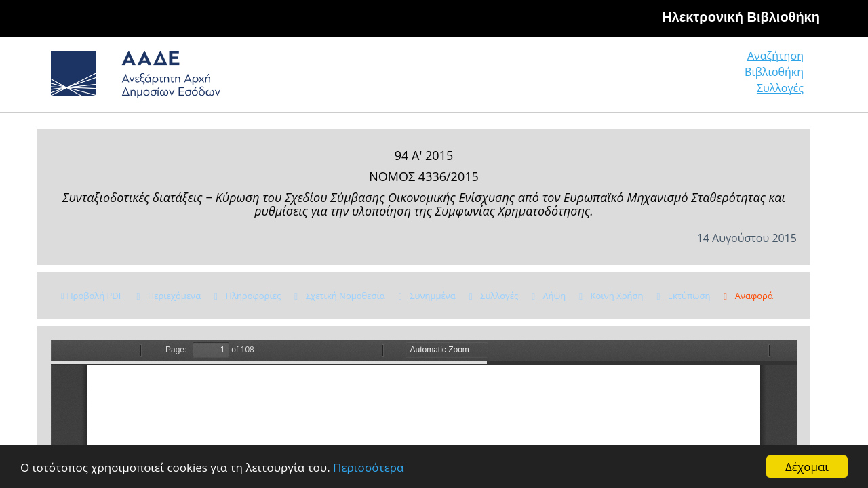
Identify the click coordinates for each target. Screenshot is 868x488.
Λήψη (549, 296)
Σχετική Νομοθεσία (339, 296)
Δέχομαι (807, 467)
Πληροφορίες (248, 296)
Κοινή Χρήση (611, 296)
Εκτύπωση (683, 296)
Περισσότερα (368, 467)
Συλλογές (781, 78)
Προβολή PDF (92, 296)
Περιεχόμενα (169, 296)
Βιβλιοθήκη (692, 78)
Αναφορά (748, 296)
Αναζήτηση (597, 78)
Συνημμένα (427, 296)
